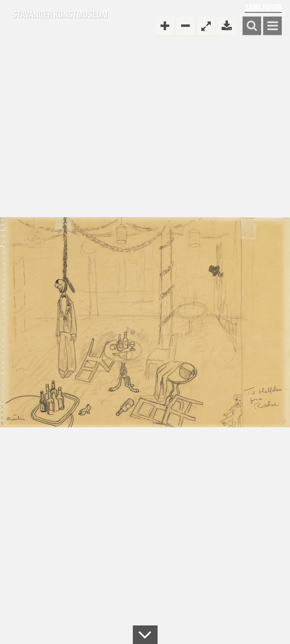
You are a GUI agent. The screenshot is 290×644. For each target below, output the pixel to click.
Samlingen (263, 7)
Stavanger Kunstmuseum (60, 14)
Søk (252, 26)
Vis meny (272, 26)
